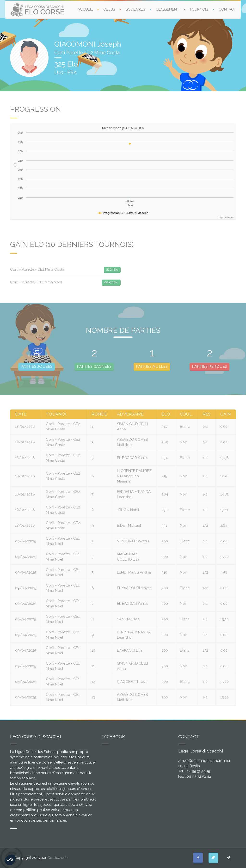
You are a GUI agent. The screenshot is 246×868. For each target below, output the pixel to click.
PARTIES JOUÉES (37, 366)
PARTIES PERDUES (209, 366)
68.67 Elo (111, 282)
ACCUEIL (85, 9)
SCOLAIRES (135, 9)
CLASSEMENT (167, 9)
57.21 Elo (112, 269)
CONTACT (227, 9)
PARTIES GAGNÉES (94, 366)
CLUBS (109, 9)
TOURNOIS (199, 9)
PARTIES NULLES (152, 366)
